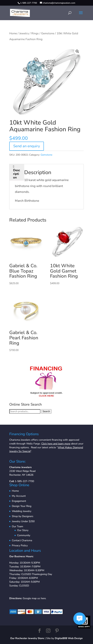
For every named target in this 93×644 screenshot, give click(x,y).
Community (24, 535)
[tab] (17, 172)
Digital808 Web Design (69, 638)
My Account (19, 496)
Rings (35, 33)
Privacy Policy (20, 546)
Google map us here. (34, 598)
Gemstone (48, 33)
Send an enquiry (27, 146)
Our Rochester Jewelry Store (27, 638)
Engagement (19, 501)
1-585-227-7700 (24, 481)
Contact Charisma (22, 540)
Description (17, 174)
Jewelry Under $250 (23, 521)
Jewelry (24, 33)
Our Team (17, 526)
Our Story (23, 530)
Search (46, 411)
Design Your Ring (22, 506)
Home (13, 33)
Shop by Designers (23, 516)
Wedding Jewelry (22, 511)
